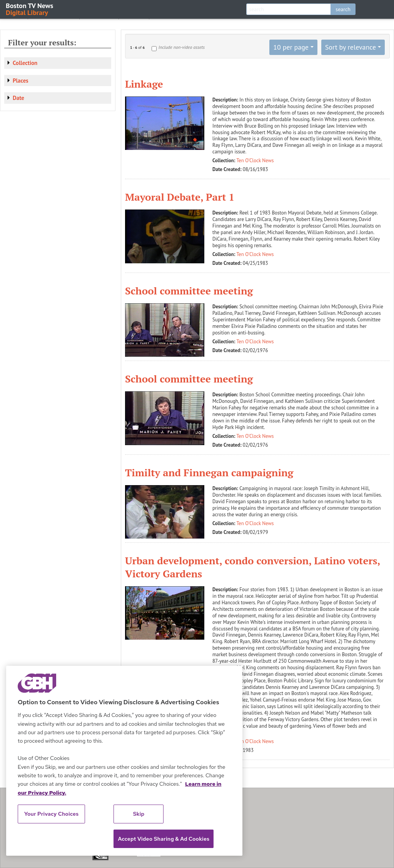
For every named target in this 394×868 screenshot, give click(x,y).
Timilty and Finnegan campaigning (209, 472)
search (343, 9)
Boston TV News (30, 9)
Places (21, 81)
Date (18, 98)
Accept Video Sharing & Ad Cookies (164, 839)
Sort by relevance (351, 47)
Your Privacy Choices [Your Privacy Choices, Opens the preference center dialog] (52, 814)
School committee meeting (189, 291)
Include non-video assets (182, 47)
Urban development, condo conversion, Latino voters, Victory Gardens (252, 567)
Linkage (144, 84)
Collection (25, 63)
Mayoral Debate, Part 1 (180, 197)
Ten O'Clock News (255, 160)
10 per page (291, 47)
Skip (139, 814)
